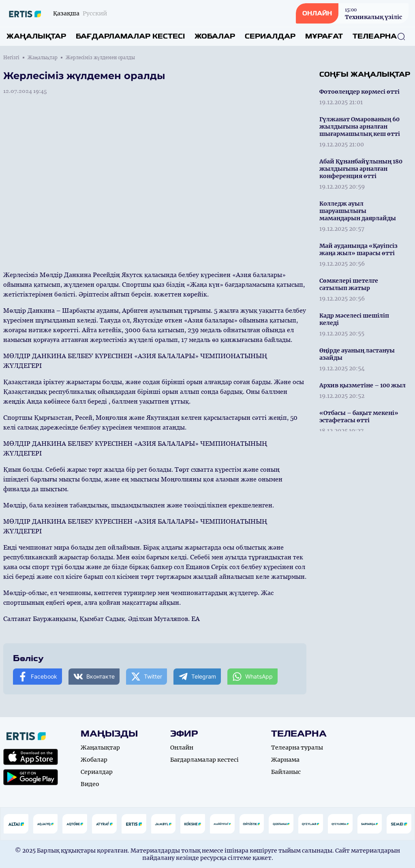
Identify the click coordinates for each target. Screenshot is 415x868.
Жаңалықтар (36, 36)
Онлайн (182, 748)
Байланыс (286, 772)
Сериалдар (270, 36)
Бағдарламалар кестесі (130, 36)
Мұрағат (324, 36)
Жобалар (215, 36)
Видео (90, 784)
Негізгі (11, 58)
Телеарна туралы (297, 748)
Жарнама (285, 760)
